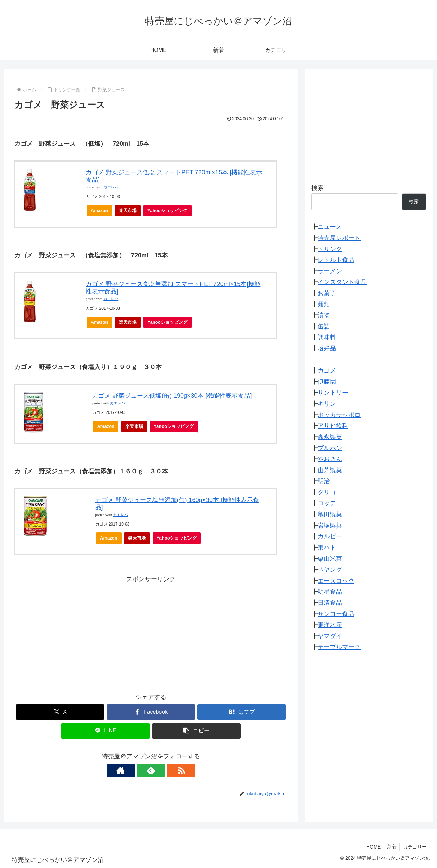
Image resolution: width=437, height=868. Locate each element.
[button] (196, 731)
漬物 (324, 315)
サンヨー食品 (336, 614)
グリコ (327, 492)
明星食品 (330, 592)
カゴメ (327, 370)
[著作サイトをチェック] (135, 770)
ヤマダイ (330, 636)
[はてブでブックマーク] (242, 712)
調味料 (327, 337)
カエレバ (111, 187)
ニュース (330, 227)
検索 (318, 188)
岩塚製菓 (330, 526)
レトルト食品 (336, 260)
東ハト (327, 548)
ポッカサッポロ (339, 415)
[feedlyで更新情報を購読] (151, 770)
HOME (371, 847)
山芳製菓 (330, 470)
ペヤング (330, 570)
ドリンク (330, 249)
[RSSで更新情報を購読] (167, 770)
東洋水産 (330, 625)
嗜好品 (327, 348)
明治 (324, 481)
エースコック (336, 581)
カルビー (330, 536)
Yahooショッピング (170, 212)
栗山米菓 (330, 559)
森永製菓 (330, 437)
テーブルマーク (339, 647)
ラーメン (330, 271)
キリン (327, 404)
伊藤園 (327, 382)
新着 (391, 847)
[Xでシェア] (60, 712)
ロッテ (327, 503)
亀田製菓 (330, 514)
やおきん (330, 459)
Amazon (100, 211)
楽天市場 (128, 211)
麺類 (324, 304)
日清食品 (330, 603)
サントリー (333, 393)
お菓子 (327, 293)
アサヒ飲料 (333, 426)
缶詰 (324, 326)
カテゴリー (414, 847)
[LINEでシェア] (105, 731)
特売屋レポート (339, 238)
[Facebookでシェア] (151, 712)
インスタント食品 (342, 282)
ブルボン (330, 448)
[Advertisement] (151, 633)
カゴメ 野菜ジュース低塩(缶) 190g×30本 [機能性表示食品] (172, 396)
